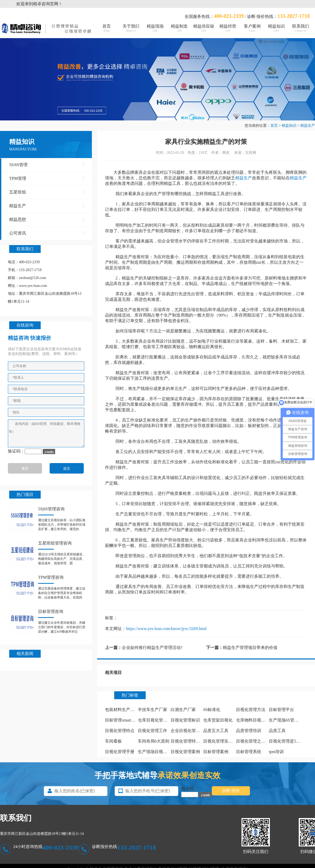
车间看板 (113, 741)
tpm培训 (276, 752)
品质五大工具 (216, 731)
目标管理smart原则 (122, 720)
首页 (107, 28)
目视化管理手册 (120, 752)
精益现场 (155, 28)
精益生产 (308, 126)
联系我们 (301, 28)
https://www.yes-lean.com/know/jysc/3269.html (166, 629)
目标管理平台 (281, 710)
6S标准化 (212, 710)
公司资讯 (48, 233)
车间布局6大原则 (154, 741)
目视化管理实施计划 (222, 741)
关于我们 (131, 28)
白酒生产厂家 (183, 710)
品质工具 (277, 731)
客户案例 (252, 28)
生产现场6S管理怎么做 (290, 720)
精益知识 (276, 28)
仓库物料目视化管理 (255, 720)
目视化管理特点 (120, 731)
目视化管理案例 (185, 752)
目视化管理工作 (153, 731)
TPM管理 (48, 179)
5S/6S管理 (48, 165)
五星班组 (48, 192)
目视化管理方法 (251, 710)
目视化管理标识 (185, 720)
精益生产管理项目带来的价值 (250, 648)
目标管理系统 (249, 752)
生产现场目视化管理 (157, 752)
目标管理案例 (216, 752)
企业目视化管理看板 (190, 731)
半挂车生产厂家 (153, 710)
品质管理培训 (249, 731)
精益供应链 (204, 28)
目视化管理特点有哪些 (192, 741)
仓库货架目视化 (218, 720)
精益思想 (48, 220)
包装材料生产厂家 (122, 710)
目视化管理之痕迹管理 (257, 741)
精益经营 (228, 28)
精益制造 (179, 28)
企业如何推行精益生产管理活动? (152, 648)
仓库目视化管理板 (155, 720)
